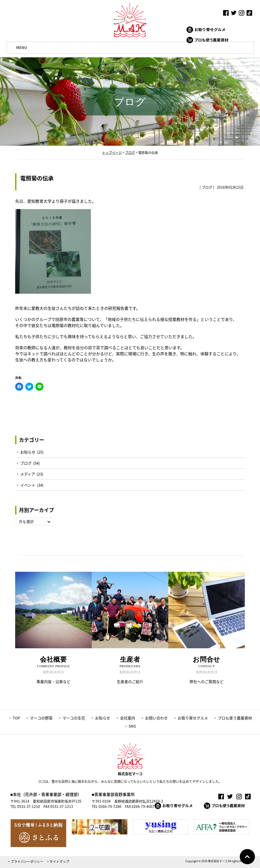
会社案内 (128, 718)
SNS (132, 726)
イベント (28, 485)
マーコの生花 (74, 718)
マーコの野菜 (41, 718)
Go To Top (247, 857)
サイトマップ (59, 861)
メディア (28, 474)
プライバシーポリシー (27, 861)
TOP (16, 718)
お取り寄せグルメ (193, 718)
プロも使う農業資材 (235, 718)
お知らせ (28, 452)
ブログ (207, 187)
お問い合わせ (156, 718)
